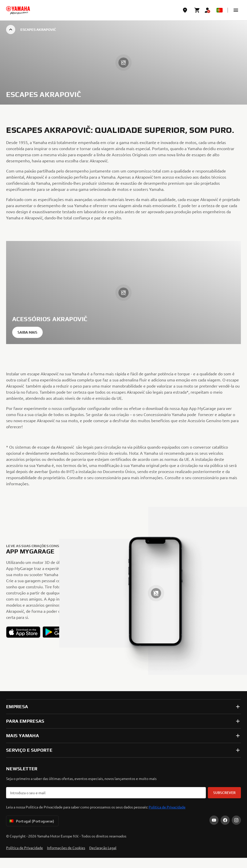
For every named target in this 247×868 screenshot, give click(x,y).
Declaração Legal (103, 848)
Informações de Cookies (66, 848)
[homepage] (18, 10)
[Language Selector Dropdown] (220, 10)
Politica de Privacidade (167, 807)
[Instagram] (236, 820)
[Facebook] (225, 820)
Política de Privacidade (25, 848)
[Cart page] (197, 10)
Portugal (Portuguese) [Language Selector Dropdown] (31, 821)
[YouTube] (214, 820)
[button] (236, 10)
